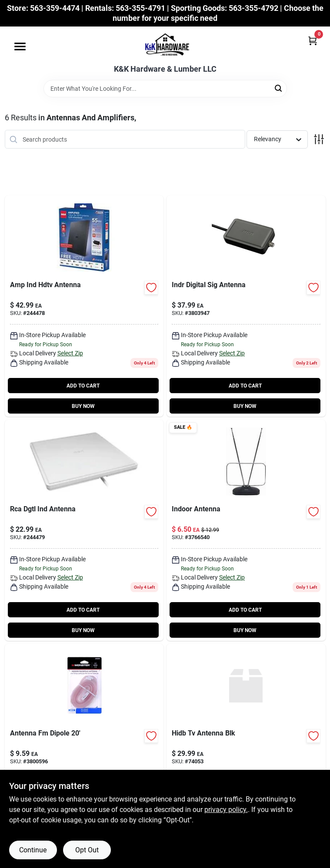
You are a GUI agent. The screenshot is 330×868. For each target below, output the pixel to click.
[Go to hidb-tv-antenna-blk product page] (246, 754)
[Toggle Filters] (319, 139)
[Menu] (20, 46)
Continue (33, 850)
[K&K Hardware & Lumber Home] (165, 46)
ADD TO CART (83, 386)
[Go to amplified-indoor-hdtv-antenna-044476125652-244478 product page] (84, 306)
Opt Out (87, 850)
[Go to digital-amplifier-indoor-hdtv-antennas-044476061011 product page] (246, 306)
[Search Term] (165, 89)
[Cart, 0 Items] (313, 41)
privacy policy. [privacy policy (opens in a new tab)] (226, 810)
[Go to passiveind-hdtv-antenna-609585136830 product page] (246, 530)
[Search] (279, 88)
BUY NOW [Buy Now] (83, 406)
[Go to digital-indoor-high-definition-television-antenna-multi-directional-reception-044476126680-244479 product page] (84, 530)
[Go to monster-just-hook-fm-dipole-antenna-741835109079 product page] (84, 754)
